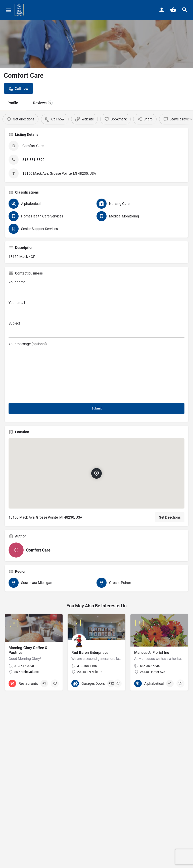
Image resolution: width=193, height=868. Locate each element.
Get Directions (170, 517)
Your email (96, 309)
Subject (96, 329)
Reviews (43, 103)
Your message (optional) (96, 370)
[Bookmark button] (55, 683)
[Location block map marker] (96, 473)
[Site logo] (20, 10)
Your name (96, 288)
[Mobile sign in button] (162, 10)
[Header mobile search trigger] (185, 10)
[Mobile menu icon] (9, 10)
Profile (13, 103)
